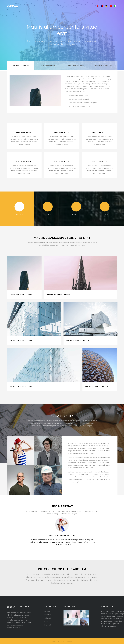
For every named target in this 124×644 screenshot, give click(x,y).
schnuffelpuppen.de (66, 641)
